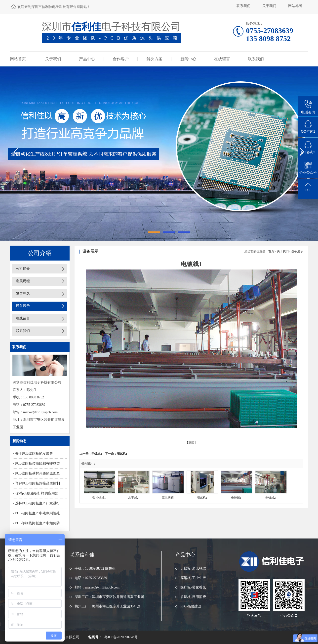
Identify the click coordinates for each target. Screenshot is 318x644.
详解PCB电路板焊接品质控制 (38, 483)
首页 (271, 251)
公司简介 (23, 269)
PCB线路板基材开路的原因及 (38, 473)
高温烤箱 (168, 498)
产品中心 (87, 59)
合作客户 (121, 59)
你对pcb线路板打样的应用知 (37, 493)
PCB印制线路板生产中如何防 (38, 523)
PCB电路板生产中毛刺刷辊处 (38, 513)
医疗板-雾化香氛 (193, 587)
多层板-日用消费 (193, 597)
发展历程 (23, 281)
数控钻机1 (99, 498)
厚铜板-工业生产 (193, 578)
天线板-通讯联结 (193, 568)
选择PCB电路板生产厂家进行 (38, 503)
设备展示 (23, 306)
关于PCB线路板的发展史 (34, 454)
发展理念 (23, 294)
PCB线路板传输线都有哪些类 (38, 463)
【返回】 (191, 443)
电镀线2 (97, 454)
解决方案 (155, 59)
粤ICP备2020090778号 (121, 637)
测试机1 (122, 454)
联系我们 (243, 6)
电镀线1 (236, 498)
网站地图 (295, 6)
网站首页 (18, 59)
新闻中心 (188, 59)
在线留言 (222, 59)
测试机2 (202, 498)
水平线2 (133, 498)
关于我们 (269, 6)
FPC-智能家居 (191, 606)
